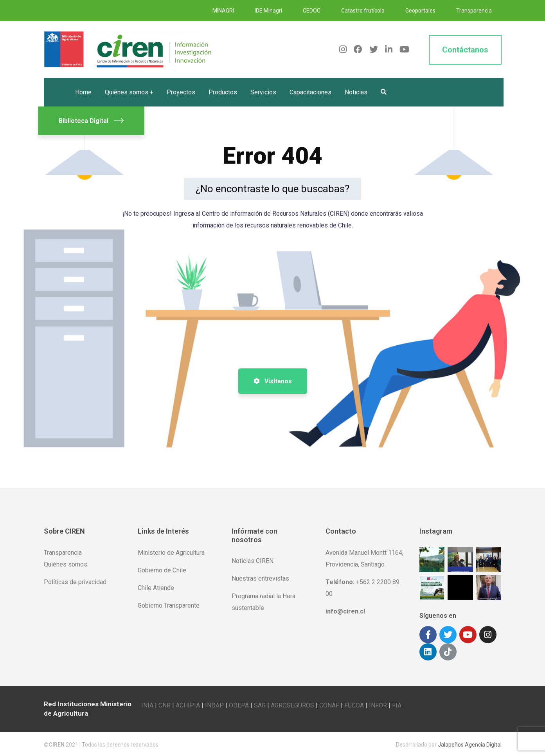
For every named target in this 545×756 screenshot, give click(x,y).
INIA (147, 704)
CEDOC (312, 11)
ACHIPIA (188, 704)
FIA (397, 704)
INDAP (214, 704)
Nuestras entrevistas (260, 578)
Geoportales (420, 11)
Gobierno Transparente (169, 605)
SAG (260, 704)
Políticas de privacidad (75, 582)
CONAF (329, 704)
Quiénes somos (66, 564)
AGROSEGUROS (292, 704)
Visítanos (273, 381)
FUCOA (354, 704)
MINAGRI (223, 11)
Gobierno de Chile (162, 570)
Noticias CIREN (253, 561)
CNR (165, 704)
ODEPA (239, 704)
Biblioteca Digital (91, 121)
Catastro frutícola (363, 11)
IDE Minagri (268, 11)
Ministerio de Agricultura (171, 553)
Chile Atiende (156, 588)
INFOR (378, 704)
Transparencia (474, 11)
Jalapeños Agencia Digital (470, 743)
